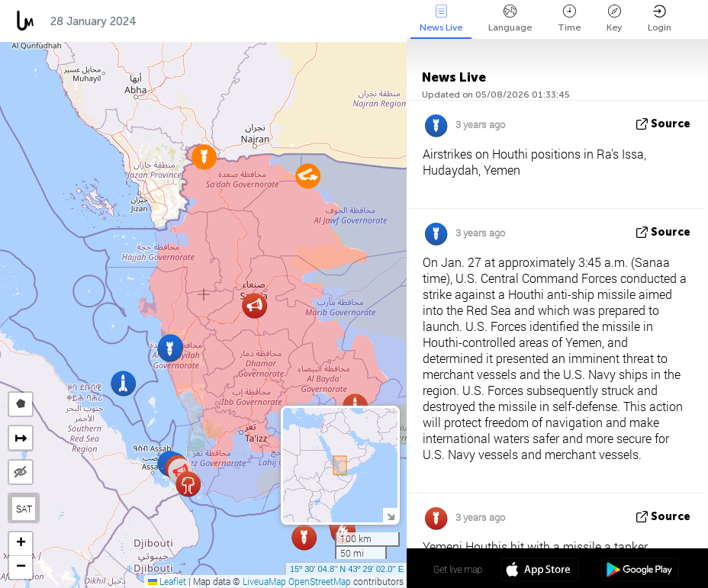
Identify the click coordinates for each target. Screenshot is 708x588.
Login (660, 19)
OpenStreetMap (320, 581)
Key (614, 19)
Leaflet (167, 581)
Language (510, 19)
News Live (441, 19)
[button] (204, 157)
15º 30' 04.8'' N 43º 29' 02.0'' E (347, 569)
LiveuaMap (264, 581)
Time (569, 19)
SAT (24, 509)
